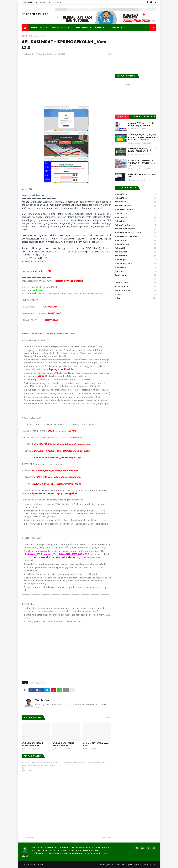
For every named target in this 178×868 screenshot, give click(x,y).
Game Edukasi (136, 283)
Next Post (106, 837)
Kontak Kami (41, 2)
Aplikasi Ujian (136, 260)
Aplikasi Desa (136, 194)
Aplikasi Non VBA (136, 225)
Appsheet (136, 271)
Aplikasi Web (136, 267)
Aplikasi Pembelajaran (136, 229)
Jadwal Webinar (136, 287)
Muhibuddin (43, 700)
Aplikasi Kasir (136, 221)
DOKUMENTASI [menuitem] (82, 28)
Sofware (136, 294)
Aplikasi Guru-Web (136, 206)
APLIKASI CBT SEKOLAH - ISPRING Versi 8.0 (64, 744)
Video (136, 298)
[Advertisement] (66, 81)
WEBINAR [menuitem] (99, 28)
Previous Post (29, 837)
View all (108, 717)
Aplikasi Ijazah (136, 214)
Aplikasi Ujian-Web (37, 36)
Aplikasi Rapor (136, 240)
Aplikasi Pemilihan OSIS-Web (136, 233)
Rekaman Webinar (136, 290)
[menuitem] (25, 28)
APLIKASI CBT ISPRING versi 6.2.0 (96, 744)
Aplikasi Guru (136, 202)
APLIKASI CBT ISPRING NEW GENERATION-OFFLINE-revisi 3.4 (142, 163)
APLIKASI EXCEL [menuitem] (38, 28)
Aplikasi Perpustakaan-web (136, 237)
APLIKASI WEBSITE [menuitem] (60, 28)
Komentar (149, 117)
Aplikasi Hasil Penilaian (136, 210)
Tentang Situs (27, 2)
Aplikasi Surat (136, 252)
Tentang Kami (55, 2)
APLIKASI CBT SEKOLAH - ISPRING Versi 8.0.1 (33, 744)
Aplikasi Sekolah (136, 244)
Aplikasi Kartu (136, 217)
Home (24, 36)
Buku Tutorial (136, 275)
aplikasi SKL (136, 248)
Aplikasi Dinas (136, 198)
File (136, 279)
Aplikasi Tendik (136, 256)
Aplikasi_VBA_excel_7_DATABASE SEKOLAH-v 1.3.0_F (142, 150)
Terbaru (136, 117)
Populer (122, 117)
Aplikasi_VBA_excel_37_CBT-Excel (142, 176)
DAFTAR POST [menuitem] (117, 28)
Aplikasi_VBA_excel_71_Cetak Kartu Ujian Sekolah (142, 124)
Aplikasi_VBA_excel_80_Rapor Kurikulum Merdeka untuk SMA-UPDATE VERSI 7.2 (142, 137)
